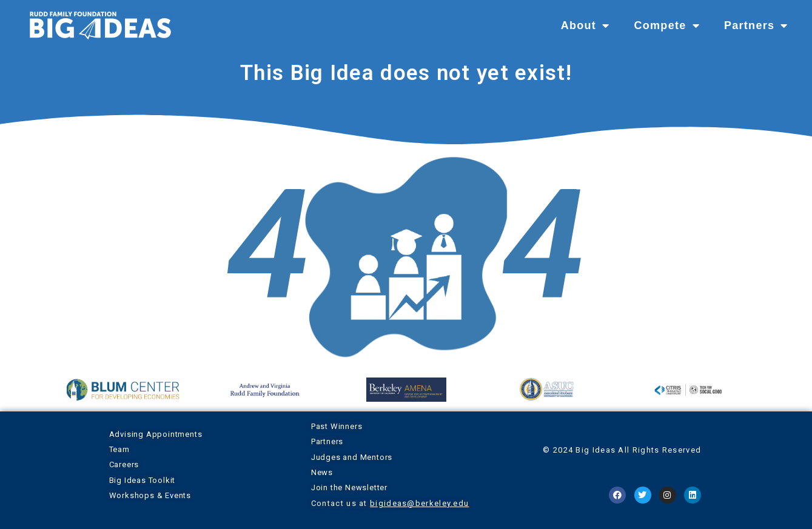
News (322, 472)
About (586, 25)
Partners (756, 25)
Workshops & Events (150, 495)
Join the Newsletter (349, 487)
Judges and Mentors (352, 457)
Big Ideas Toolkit (143, 480)
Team (119, 449)
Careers (124, 464)
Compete (666, 25)
